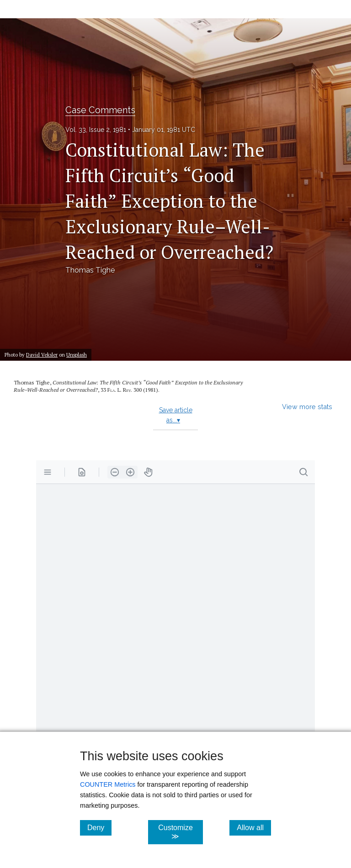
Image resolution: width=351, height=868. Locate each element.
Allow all (254, 827)
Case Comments (100, 110)
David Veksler (42, 355)
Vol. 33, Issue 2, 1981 (96, 130)
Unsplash (77, 355)
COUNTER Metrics (108, 784)
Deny (99, 827)
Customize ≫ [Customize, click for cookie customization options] (180, 832)
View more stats (307, 407)
